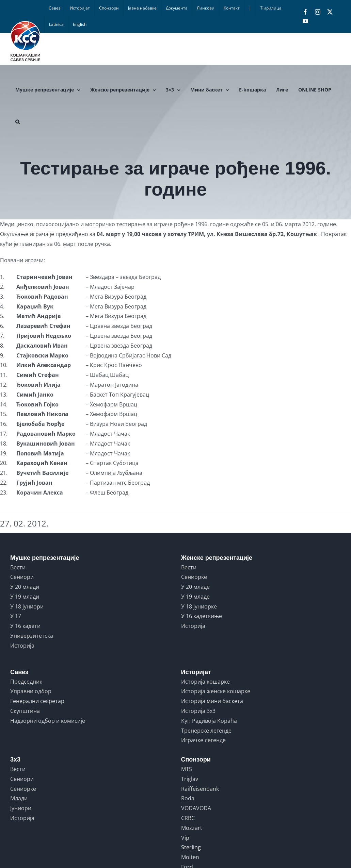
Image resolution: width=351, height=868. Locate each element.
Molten (190, 857)
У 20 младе (195, 587)
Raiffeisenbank (200, 789)
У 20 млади (25, 587)
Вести (18, 567)
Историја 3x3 (198, 711)
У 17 (16, 616)
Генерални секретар (37, 701)
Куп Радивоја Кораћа (209, 721)
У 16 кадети (25, 626)
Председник (26, 682)
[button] (18, 122)
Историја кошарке (205, 682)
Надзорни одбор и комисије (48, 721)
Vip (185, 838)
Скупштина (25, 711)
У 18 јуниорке (199, 606)
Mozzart (192, 828)
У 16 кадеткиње (202, 616)
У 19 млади (25, 597)
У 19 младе (195, 597)
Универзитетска (32, 636)
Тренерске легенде (206, 731)
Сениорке (194, 577)
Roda (188, 798)
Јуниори (21, 808)
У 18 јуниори (27, 606)
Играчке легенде (203, 740)
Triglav (190, 779)
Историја (22, 646)
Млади (19, 798)
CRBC (188, 818)
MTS (187, 769)
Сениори (22, 577)
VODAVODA (196, 808)
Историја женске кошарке (216, 691)
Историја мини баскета (212, 701)
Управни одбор (31, 691)
